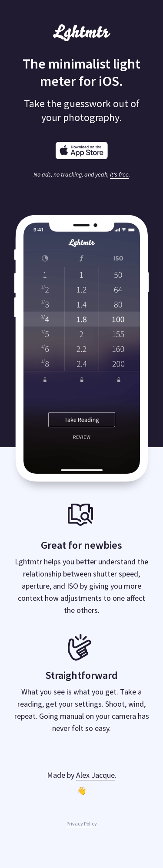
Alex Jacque (95, 775)
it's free (119, 174)
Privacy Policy (82, 824)
